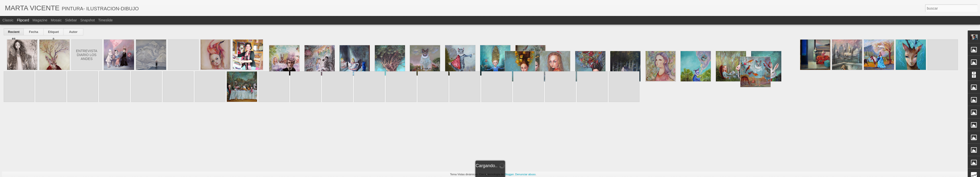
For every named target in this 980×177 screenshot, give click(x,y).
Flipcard (23, 20)
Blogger (509, 174)
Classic (8, 20)
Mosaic (56, 20)
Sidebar (71, 20)
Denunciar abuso (525, 174)
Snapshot (88, 20)
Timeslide (105, 20)
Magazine (40, 20)
